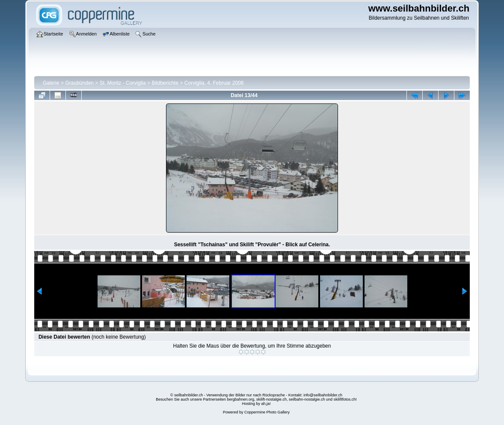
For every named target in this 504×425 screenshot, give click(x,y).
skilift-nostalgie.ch (271, 399)
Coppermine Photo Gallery (267, 412)
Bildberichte (165, 83)
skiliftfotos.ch (345, 399)
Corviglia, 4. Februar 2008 (214, 83)
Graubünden (79, 83)
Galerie (51, 83)
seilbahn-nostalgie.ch (307, 399)
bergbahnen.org (240, 399)
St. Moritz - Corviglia (123, 83)
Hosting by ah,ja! (256, 404)
